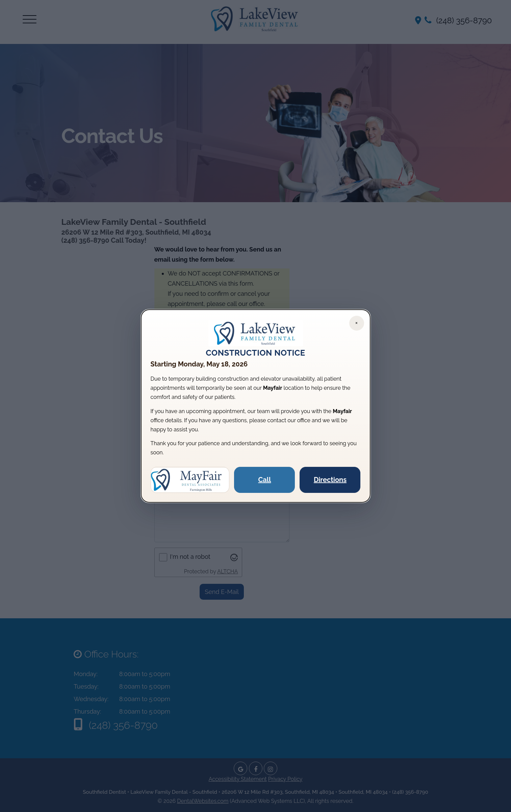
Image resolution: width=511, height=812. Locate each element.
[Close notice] (357, 323)
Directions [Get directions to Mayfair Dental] (330, 480)
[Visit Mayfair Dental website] (190, 480)
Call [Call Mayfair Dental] (265, 480)
